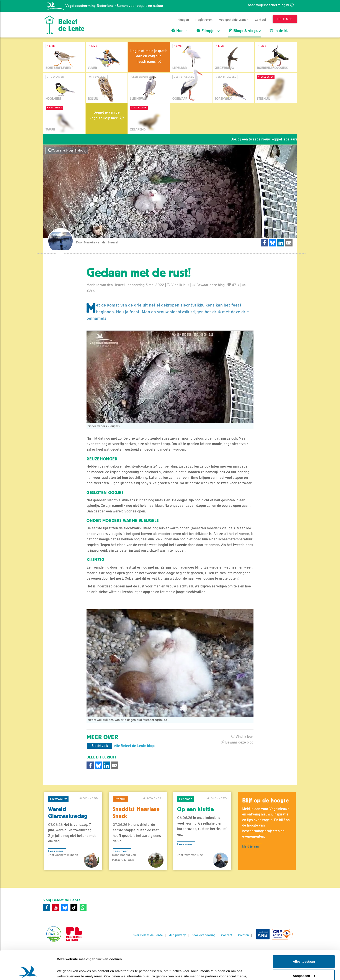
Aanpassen (304, 948)
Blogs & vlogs (243, 31)
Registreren (204, 20)
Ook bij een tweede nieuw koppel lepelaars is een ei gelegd (281, 139)
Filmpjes (206, 31)
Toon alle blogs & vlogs (67, 150)
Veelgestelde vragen (234, 20)
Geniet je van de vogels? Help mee (105, 115)
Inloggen (183, 20)
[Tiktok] (74, 908)
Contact (261, 20)
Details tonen (67, 971)
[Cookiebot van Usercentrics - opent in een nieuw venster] (28, 972)
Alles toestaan (304, 934)
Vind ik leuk (178, 285)
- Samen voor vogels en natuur (105, 6)
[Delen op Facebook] (265, 243)
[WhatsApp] (83, 908)
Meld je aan (250, 846)
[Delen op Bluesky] (273, 243)
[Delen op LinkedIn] (281, 243)
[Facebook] (47, 908)
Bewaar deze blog (208, 285)
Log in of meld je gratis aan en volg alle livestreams (149, 56)
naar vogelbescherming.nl (268, 5)
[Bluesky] (65, 908)
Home (179, 31)
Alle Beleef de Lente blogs (135, 746)
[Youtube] (56, 908)
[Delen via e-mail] (289, 243)
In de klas (280, 31)
